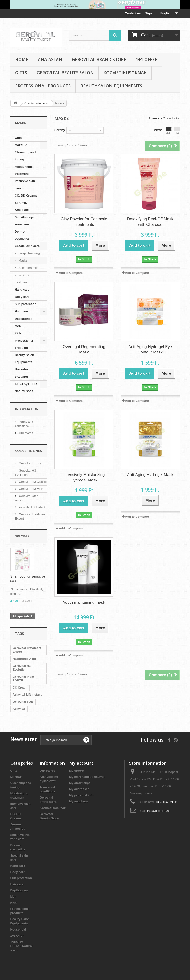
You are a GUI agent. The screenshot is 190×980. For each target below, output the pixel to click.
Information (27, 409)
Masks (23, 260)
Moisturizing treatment (24, 170)
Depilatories (24, 319)
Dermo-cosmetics (22, 235)
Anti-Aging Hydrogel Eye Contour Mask (150, 349)
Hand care (22, 289)
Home (22, 59)
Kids (18, 333)
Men (18, 326)
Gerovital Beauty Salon (65, 73)
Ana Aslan (50, 59)
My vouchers (79, 801)
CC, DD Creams (26, 195)
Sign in (150, 13)
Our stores (26, 433)
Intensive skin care (25, 185)
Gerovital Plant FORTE (24, 679)
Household (23, 369)
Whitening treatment (24, 279)
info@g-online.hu (159, 811)
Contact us (133, 13)
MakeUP (21, 145)
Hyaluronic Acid (24, 659)
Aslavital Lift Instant (32, 507)
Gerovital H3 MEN (31, 489)
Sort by (60, 130)
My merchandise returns (87, 777)
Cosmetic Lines (28, 451)
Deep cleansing (29, 253)
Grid (169, 131)
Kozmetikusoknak (125, 73)
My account (81, 763)
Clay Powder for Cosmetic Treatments (84, 222)
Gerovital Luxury (30, 463)
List (177, 131)
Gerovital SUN (23, 702)
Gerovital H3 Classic (32, 482)
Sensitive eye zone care (24, 221)
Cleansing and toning (25, 156)
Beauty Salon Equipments (111, 86)
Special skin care (27, 246)
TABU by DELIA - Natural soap (27, 387)
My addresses (79, 789)
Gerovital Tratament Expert (27, 650)
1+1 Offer (147, 59)
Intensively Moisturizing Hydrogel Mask (84, 477)
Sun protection (26, 304)
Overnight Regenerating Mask (84, 349)
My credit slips (80, 783)
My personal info (81, 795)
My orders (77, 771)
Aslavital (19, 709)
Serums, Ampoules (22, 206)
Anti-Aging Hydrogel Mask (150, 475)
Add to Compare (71, 273)
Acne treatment (29, 268)
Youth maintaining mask (84, 602)
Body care (22, 297)
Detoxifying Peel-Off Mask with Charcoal (150, 222)
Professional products (43, 86)
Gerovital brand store (99, 59)
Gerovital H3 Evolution (22, 668)
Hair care (21, 311)
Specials (22, 536)
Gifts (21, 73)
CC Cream (20, 687)
